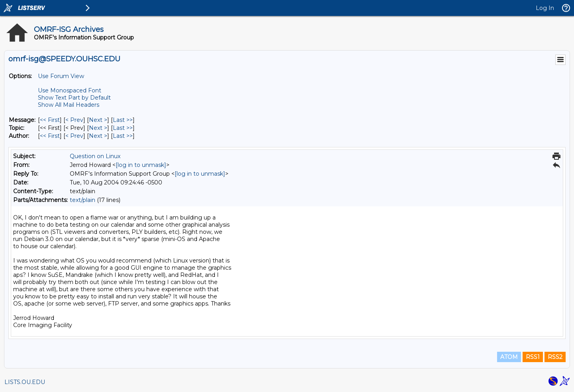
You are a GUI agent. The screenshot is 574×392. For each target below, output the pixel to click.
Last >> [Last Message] (123, 120)
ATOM (509, 357)
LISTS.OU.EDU (25, 382)
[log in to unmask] (141, 165)
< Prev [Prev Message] (74, 120)
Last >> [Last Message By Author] (123, 136)
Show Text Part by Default (74, 98)
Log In (545, 8)
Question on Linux (95, 156)
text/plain (83, 200)
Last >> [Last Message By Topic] (123, 128)
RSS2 (555, 357)
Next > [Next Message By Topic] (98, 128)
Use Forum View (61, 76)
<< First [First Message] (50, 120)
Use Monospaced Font (70, 90)
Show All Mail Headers (69, 105)
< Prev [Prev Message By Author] (74, 136)
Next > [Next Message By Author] (98, 136)
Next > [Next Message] (98, 120)
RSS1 (533, 357)
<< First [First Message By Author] (50, 136)
